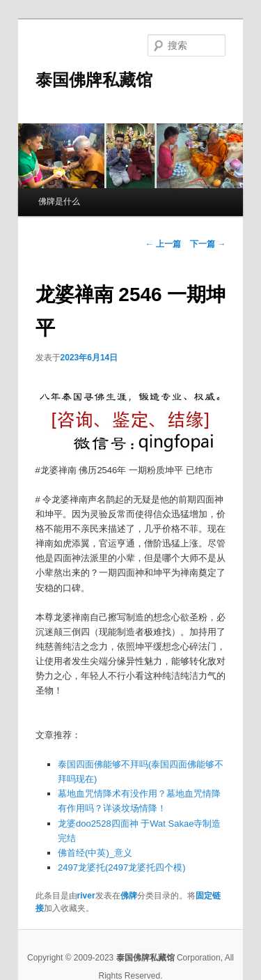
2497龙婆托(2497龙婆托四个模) (122, 867)
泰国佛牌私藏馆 (94, 80)
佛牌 (129, 896)
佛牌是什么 (59, 201)
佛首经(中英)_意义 (95, 853)
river (86, 896)
